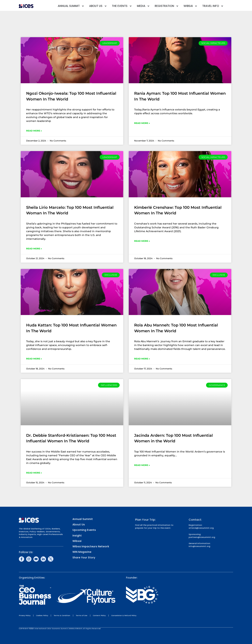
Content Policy (99, 615)
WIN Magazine (82, 552)
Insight (77, 536)
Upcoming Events (84, 530)
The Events (122, 6)
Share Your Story (84, 558)
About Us (98, 6)
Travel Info (213, 6)
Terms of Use (82, 615)
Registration (167, 6)
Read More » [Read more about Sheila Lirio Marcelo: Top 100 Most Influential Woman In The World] (34, 249)
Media (143, 6)
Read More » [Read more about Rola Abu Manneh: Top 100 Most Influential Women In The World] (142, 359)
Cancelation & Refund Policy (124, 615)
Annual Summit (71, 6)
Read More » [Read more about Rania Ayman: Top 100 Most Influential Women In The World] (142, 123)
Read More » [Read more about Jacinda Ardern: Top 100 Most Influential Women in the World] (142, 465)
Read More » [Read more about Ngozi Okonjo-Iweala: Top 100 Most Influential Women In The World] (34, 131)
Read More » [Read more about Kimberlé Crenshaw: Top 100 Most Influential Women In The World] (142, 241)
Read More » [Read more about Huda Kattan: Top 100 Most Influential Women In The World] (34, 359)
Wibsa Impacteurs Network (91, 547)
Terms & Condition (62, 615)
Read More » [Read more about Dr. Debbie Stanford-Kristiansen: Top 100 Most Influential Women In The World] (34, 473)
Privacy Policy (25, 615)
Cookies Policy (42, 615)
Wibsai (190, 6)
